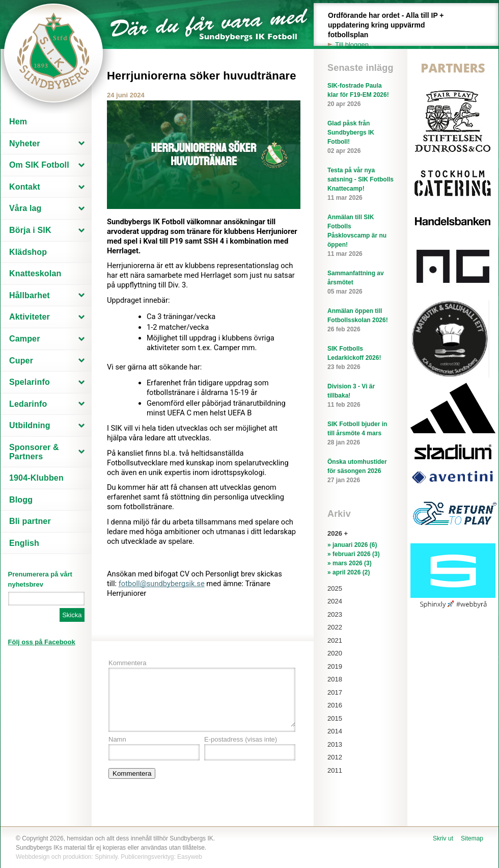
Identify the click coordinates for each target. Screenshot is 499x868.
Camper (25, 339)
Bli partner (30, 521)
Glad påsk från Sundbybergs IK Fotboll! (361, 138)
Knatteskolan (35, 273)
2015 (335, 718)
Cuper (21, 361)
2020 (335, 653)
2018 (335, 679)
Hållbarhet (30, 295)
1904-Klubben (36, 478)
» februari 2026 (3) (354, 554)
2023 (335, 614)
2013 (335, 744)
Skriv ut (443, 838)
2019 (335, 666)
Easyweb (190, 857)
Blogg (21, 500)
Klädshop (28, 252)
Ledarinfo (28, 404)
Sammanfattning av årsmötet (361, 283)
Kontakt (25, 187)
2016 (335, 705)
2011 (335, 770)
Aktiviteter (30, 317)
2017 (335, 692)
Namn (117, 739)
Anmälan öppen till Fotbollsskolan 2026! (361, 321)
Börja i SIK (30, 230)
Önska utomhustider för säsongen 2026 (361, 471)
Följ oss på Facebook (42, 642)
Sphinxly (106, 857)
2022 (335, 627)
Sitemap (472, 838)
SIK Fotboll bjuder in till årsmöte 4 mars (361, 434)
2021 (335, 640)
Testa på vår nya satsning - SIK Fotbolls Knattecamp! (361, 185)
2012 (335, 757)
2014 (335, 731)
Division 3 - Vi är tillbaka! (361, 396)
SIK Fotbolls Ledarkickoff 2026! (361, 358)
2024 (335, 601)
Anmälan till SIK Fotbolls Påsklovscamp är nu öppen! (361, 236)
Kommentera (127, 663)
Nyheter (25, 143)
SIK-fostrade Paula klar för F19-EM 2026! (361, 95)
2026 (335, 533)
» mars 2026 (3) (350, 563)
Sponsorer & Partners (34, 452)
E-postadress (241, 739)
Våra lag (25, 208)
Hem (18, 122)
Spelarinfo (30, 382)
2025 (335, 588)
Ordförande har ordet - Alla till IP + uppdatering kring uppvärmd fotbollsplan (392, 30)
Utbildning (30, 425)
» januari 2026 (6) (352, 545)
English (24, 543)
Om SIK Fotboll (39, 165)
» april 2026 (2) (349, 572)
